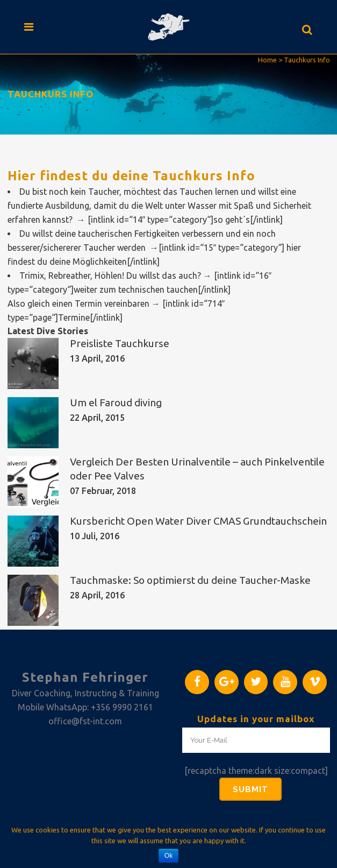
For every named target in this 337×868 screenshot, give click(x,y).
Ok (168, 856)
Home (267, 60)
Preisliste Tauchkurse (120, 343)
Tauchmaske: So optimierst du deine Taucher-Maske (190, 580)
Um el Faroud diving (116, 403)
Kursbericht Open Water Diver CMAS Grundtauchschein (198, 521)
